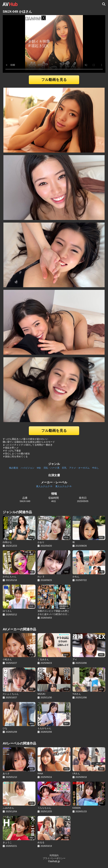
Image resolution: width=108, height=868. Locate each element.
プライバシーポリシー (54, 858)
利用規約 (54, 855)
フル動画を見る (54, 80)
